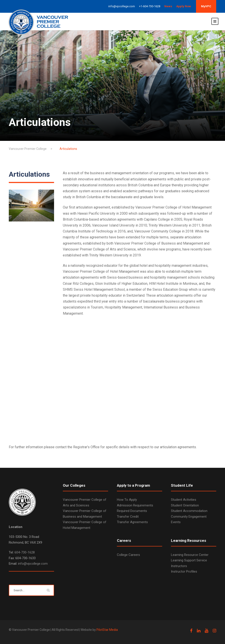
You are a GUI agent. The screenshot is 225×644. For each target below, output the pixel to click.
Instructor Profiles (184, 571)
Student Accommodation (189, 511)
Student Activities (184, 500)
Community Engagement (189, 517)
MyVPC (206, 6)
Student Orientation (185, 505)
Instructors (179, 566)
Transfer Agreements (132, 522)
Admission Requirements (135, 505)
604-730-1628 (25, 552)
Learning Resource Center (190, 555)
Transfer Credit (128, 517)
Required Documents (132, 511)
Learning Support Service (189, 560)
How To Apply (127, 500)
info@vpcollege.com (33, 564)
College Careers (128, 555)
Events (176, 522)
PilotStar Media (107, 630)
